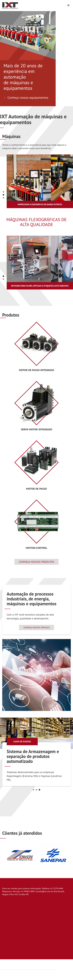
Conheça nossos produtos (36, 562)
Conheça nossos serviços (36, 627)
